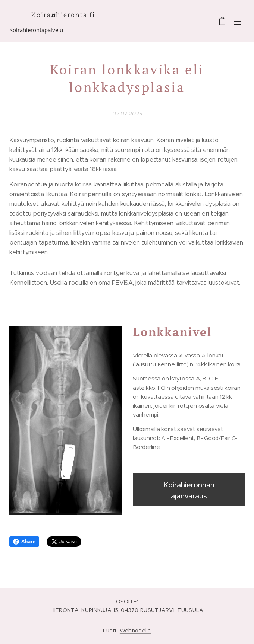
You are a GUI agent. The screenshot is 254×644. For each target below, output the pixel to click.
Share (24, 542)
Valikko (237, 22)
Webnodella (135, 631)
